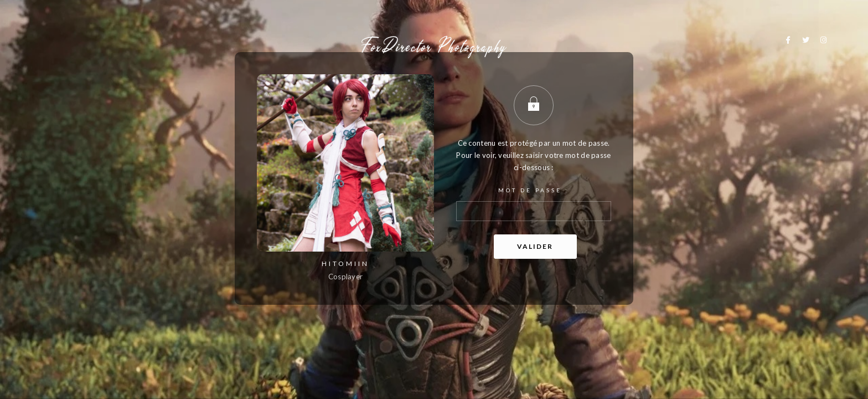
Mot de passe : (534, 204)
